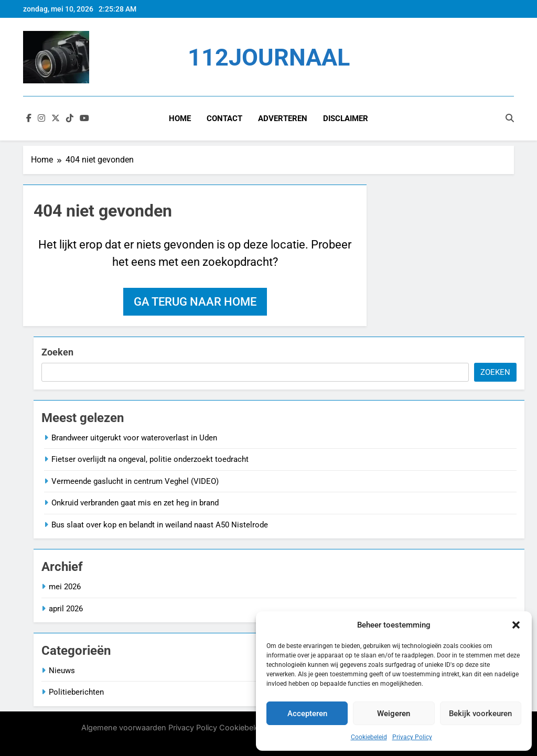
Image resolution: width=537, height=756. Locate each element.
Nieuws (62, 671)
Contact (224, 118)
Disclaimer (346, 118)
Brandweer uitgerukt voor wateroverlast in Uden (134, 438)
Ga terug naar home (195, 302)
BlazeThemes (177, 739)
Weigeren (394, 714)
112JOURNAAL (269, 57)
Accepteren (307, 714)
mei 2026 (65, 587)
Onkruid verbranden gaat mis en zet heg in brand (135, 503)
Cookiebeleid (369, 737)
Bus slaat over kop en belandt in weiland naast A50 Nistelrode (160, 525)
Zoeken (57, 352)
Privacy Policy (412, 737)
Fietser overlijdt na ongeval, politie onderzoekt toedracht (150, 459)
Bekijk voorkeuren (480, 714)
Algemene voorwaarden (124, 727)
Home (180, 118)
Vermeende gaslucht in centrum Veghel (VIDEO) (135, 481)
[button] (516, 625)
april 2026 (66, 609)
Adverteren (283, 118)
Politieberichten (76, 692)
